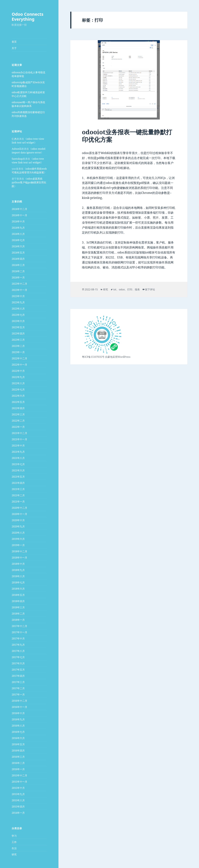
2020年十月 (18, 520)
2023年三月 (18, 340)
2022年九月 (18, 377)
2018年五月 (18, 595)
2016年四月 (18, 751)
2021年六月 (18, 470)
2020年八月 (18, 533)
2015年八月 (18, 800)
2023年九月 (18, 302)
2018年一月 (18, 620)
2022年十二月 (19, 358)
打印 (130, 289)
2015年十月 (18, 788)
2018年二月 (18, 614)
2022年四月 (18, 408)
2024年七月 (18, 240)
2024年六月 (18, 246)
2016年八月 (18, 726)
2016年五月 (18, 744)
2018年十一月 (19, 558)
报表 (137, 289)
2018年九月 (18, 570)
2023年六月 (18, 321)
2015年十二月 (19, 775)
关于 (14, 48)
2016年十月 (18, 713)
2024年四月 (18, 259)
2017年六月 (18, 663)
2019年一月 (18, 545)
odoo (122, 289)
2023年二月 (18, 346)
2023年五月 (18, 327)
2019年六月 (18, 539)
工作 (14, 842)
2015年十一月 (19, 782)
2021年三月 (18, 489)
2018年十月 (18, 564)
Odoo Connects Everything (28, 17)
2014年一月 (18, 813)
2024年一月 (18, 277)
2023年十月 (18, 296)
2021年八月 (18, 458)
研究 (14, 854)
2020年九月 (18, 526)
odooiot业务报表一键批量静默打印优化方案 (127, 136)
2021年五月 (18, 477)
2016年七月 (18, 732)
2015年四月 (18, 807)
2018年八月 (18, 576)
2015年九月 (18, 794)
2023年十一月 (19, 290)
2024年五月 (18, 253)
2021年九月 (18, 452)
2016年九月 (18, 719)
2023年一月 (18, 352)
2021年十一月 (19, 439)
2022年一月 (18, 427)
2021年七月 (18, 464)
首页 (14, 42)
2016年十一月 (19, 707)
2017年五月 (18, 670)
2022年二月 (18, 421)
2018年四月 (18, 601)
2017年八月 (18, 651)
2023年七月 (18, 315)
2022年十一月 (19, 365)
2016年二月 (18, 763)
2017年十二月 (19, 626)
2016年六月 (18, 738)
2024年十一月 (19, 215)
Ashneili (17, 149)
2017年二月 (18, 688)
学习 (14, 836)
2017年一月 (18, 694)
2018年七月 (18, 582)
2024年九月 (18, 228)
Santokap (17, 159)
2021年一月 (18, 502)
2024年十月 (18, 221)
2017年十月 (18, 638)
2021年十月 (18, 446)
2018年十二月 (19, 551)
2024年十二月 (19, 209)
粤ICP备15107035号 (93, 357)
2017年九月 (18, 645)
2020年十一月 (19, 514)
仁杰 (14, 139)
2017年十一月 (19, 632)
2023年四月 (18, 333)
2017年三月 (18, 682)
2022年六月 (18, 396)
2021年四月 (18, 483)
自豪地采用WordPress (118, 357)
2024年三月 (18, 265)
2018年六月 (18, 589)
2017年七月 (18, 657)
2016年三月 (18, 757)
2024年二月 (18, 271)
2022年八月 (18, 383)
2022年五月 (18, 402)
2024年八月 (18, 234)
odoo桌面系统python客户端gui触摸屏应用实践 (29, 182)
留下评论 (150, 289)
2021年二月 (18, 495)
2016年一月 (18, 769)
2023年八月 (18, 309)
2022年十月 (18, 371)
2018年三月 (18, 607)
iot (115, 289)
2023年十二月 (19, 284)
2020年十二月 (19, 508)
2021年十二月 (19, 433)
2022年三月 (18, 414)
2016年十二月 (19, 701)
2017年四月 (18, 676)
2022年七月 (18, 389)
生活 (14, 848)
